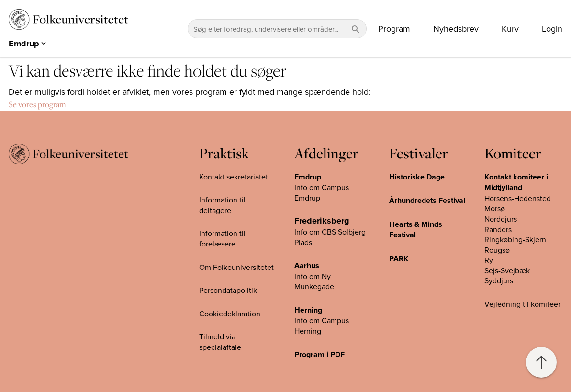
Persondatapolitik (228, 290)
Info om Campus (322, 320)
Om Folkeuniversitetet (236, 267)
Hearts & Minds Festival (416, 230)
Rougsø (497, 250)
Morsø (495, 208)
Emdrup (308, 177)
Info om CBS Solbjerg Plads (330, 237)
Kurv (510, 29)
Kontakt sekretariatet (234, 177)
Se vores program (37, 104)
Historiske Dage (417, 177)
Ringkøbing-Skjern (515, 239)
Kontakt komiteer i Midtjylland (516, 182)
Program (394, 29)
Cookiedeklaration (230, 314)
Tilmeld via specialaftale (220, 342)
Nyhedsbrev (456, 29)
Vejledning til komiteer (522, 304)
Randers (498, 229)
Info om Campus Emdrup (322, 192)
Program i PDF (319, 354)
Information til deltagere (222, 205)
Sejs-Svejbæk (507, 270)
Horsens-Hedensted (518, 198)
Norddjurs (501, 219)
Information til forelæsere (222, 238)
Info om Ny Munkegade (314, 281)
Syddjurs (499, 280)
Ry (489, 260)
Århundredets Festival (427, 200)
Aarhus (307, 265)
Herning (308, 310)
